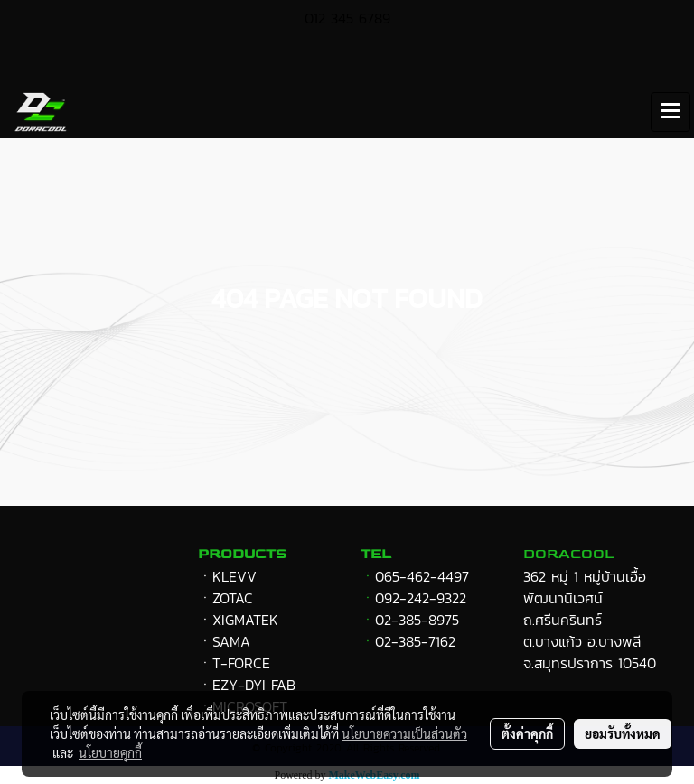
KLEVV (234, 576)
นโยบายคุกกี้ (110, 752)
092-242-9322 (421, 598)
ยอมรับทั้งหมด (623, 733)
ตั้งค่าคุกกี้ (527, 733)
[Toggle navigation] (671, 112)
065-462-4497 (422, 576)
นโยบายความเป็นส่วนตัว (404, 733)
